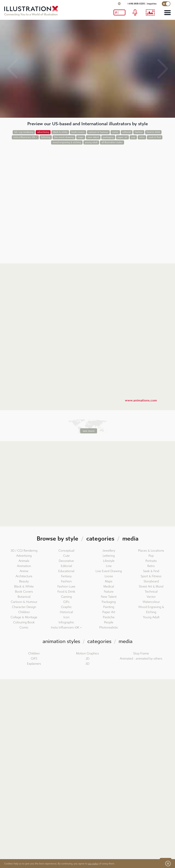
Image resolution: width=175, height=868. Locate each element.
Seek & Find (151, 571)
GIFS (34, 659)
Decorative (66, 561)
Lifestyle (109, 561)
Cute (66, 556)
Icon (66, 617)
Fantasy (66, 576)
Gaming (66, 597)
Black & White (24, 587)
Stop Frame (141, 654)
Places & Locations (151, 551)
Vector (151, 597)
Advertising (24, 556)
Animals (24, 561)
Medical (109, 587)
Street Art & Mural (151, 587)
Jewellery (109, 551)
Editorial (66, 566)
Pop (151, 556)
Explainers (34, 664)
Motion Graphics (87, 654)
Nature (109, 592)
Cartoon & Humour (24, 602)
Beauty (24, 581)
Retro (151, 566)
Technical (151, 592)
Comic (24, 628)
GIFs (66, 602)
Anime (24, 571)
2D (87, 659)
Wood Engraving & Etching (151, 610)
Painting (109, 607)
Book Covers (24, 592)
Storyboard (151, 581)
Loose (109, 576)
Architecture (24, 576)
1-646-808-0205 (136, 4)
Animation (24, 566)
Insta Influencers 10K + (66, 628)
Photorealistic (109, 628)
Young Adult (151, 617)
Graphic (66, 607)
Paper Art (109, 612)
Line (109, 566)
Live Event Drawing (109, 571)
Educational (66, 571)
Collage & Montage (24, 617)
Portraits (151, 561)
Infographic (66, 622)
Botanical (24, 597)
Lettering (109, 556)
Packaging (109, 602)
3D (87, 664)
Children (24, 612)
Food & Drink (66, 592)
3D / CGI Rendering (24, 551)
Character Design (24, 607)
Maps (109, 581)
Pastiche (109, 617)
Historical (66, 612)
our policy (93, 864)
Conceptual (66, 551)
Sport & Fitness (151, 576)
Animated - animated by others (141, 659)
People (109, 622)
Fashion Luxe (66, 587)
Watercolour (151, 602)
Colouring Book (24, 622)
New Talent (109, 597)
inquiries (152, 4)
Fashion (66, 581)
